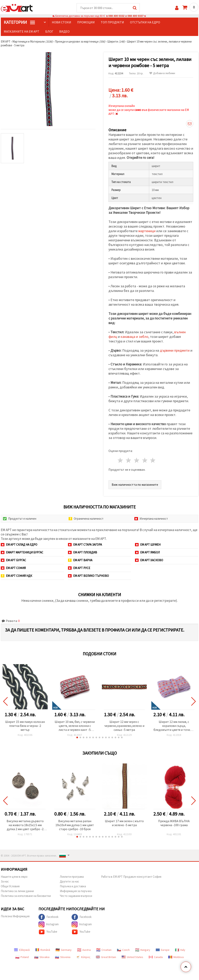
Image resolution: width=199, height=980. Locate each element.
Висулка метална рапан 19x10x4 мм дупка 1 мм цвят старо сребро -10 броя (75, 825)
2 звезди (129, 460)
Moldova (176, 957)
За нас (5, 881)
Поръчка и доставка (73, 886)
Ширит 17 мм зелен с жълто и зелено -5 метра (124, 823)
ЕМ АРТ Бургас (13, 560)
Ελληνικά (22, 950)
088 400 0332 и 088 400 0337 (126, 16)
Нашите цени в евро (14, 877)
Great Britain (106, 957)
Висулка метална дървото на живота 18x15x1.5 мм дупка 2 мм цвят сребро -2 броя (25, 825)
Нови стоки (62, 22)
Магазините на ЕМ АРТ (22, 31)
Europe (163, 950)
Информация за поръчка (76, 891)
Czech (123, 950)
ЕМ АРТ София (13, 568)
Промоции (86, 22)
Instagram (49, 924)
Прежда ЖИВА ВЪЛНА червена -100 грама (174, 823)
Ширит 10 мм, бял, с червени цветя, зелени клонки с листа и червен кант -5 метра (75, 726)
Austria (84, 950)
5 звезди (153, 460)
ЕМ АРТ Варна (80, 560)
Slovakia (42, 957)
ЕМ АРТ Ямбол (147, 552)
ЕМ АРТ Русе (79, 568)
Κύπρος (83, 957)
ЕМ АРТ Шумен (148, 545)
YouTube (48, 932)
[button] (77, 737)
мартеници (147, 231)
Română (43, 950)
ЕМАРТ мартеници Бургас (22, 552)
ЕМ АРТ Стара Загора (85, 545)
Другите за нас (69, 881)
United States (132, 957)
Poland (22, 957)
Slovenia (63, 957)
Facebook (48, 917)
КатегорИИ (19, 22)
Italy (180, 950)
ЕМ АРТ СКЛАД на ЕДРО (19, 545)
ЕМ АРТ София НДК (16, 576)
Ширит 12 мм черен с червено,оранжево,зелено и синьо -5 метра (124, 726)
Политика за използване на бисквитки (26, 896)
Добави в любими (162, 73)
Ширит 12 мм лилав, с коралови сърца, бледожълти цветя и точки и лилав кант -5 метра (174, 726)
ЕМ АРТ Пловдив (83, 552)
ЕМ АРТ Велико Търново (88, 576)
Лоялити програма (72, 877)
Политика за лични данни (17, 891)
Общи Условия (10, 886)
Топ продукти (112, 22)
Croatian (104, 950)
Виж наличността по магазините (135, 485)
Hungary (143, 950)
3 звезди (137, 460)
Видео (64, 31)
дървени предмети (175, 350)
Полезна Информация (15, 916)
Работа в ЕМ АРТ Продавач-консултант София (131, 877)
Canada (156, 957)
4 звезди (145, 460)
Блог (49, 31)
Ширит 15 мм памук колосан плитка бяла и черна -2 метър (25, 726)
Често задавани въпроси (76, 896)
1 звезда (121, 460)
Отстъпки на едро (145, 22)
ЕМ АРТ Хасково (149, 560)
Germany (64, 950)
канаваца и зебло (134, 337)
